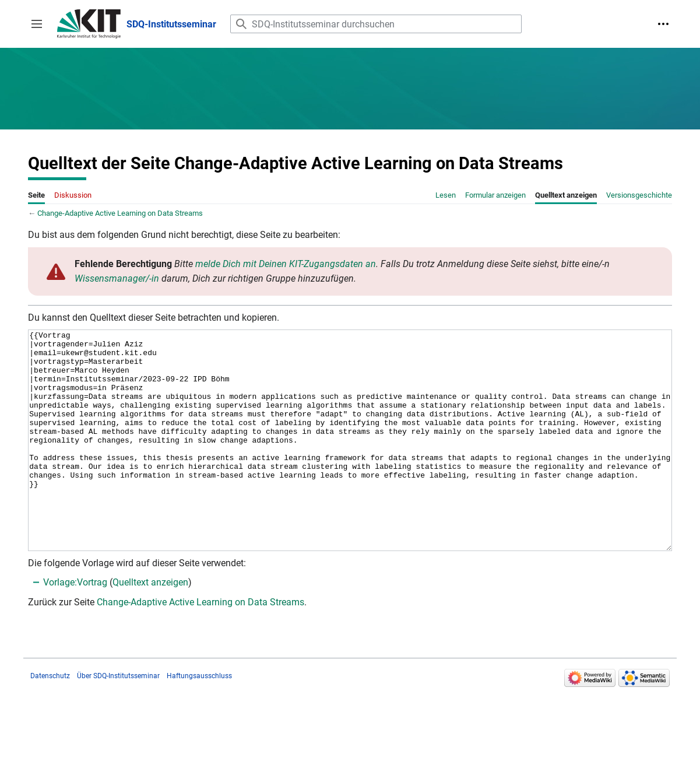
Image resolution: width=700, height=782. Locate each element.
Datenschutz (50, 720)
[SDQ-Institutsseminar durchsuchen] (376, 24)
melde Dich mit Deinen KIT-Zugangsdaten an (286, 264)
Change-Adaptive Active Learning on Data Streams (120, 213)
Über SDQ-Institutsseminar (118, 720)
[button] (37, 24)
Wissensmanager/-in (117, 278)
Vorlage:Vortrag (75, 626)
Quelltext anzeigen (150, 626)
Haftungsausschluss (199, 720)
